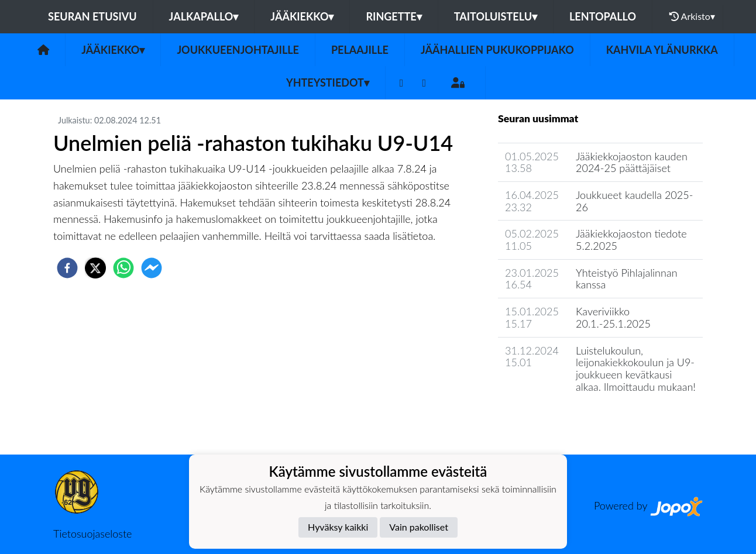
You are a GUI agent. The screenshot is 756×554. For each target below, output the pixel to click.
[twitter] (95, 268)
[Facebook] (402, 83)
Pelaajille (360, 50)
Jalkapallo (204, 16)
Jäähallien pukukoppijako (497, 50)
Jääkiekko (302, 16)
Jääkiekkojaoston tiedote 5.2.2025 (631, 240)
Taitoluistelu (496, 16)
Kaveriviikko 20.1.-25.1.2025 (613, 317)
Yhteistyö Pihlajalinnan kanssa (627, 279)
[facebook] (67, 268)
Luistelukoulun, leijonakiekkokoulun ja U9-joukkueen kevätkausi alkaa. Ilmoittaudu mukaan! (636, 369)
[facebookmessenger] (152, 268)
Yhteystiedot (328, 82)
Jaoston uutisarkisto (551, 420)
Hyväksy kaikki (338, 527)
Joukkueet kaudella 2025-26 (634, 201)
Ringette (394, 16)
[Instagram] (424, 83)
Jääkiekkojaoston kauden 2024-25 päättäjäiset (632, 162)
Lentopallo (603, 16)
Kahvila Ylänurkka (662, 50)
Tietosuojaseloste (92, 534)
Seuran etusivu (92, 16)
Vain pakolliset (419, 527)
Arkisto (692, 16)
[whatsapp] (123, 268)
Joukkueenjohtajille (238, 50)
